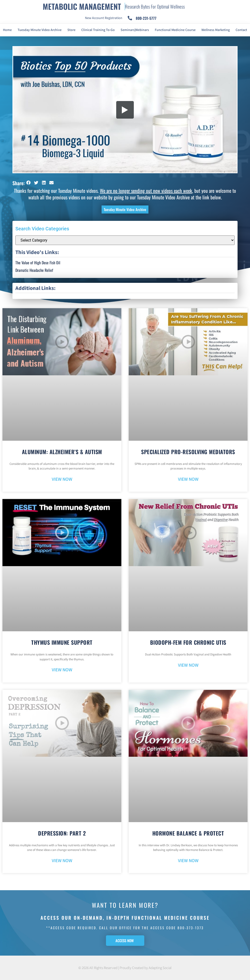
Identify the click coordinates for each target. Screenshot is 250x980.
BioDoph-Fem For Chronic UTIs (188, 642)
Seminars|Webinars (135, 30)
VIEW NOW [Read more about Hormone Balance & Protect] (188, 861)
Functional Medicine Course (175, 30)
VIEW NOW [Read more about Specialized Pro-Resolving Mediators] (188, 479)
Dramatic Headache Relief (34, 270)
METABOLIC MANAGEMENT (82, 6)
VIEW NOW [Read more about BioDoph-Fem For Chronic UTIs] (188, 665)
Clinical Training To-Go (98, 30)
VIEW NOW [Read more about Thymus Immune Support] (62, 670)
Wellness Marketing (216, 30)
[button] (29, 183)
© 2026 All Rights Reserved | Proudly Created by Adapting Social (125, 968)
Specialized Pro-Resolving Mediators (188, 452)
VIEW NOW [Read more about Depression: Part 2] (62, 861)
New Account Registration (104, 18)
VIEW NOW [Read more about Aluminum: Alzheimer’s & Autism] (62, 479)
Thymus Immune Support (62, 642)
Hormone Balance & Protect (188, 833)
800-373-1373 (191, 928)
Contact (241, 30)
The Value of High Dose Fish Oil (38, 263)
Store (71, 30)
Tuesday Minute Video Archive (40, 30)
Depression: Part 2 (62, 833)
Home (7, 30)
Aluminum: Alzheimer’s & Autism (62, 452)
